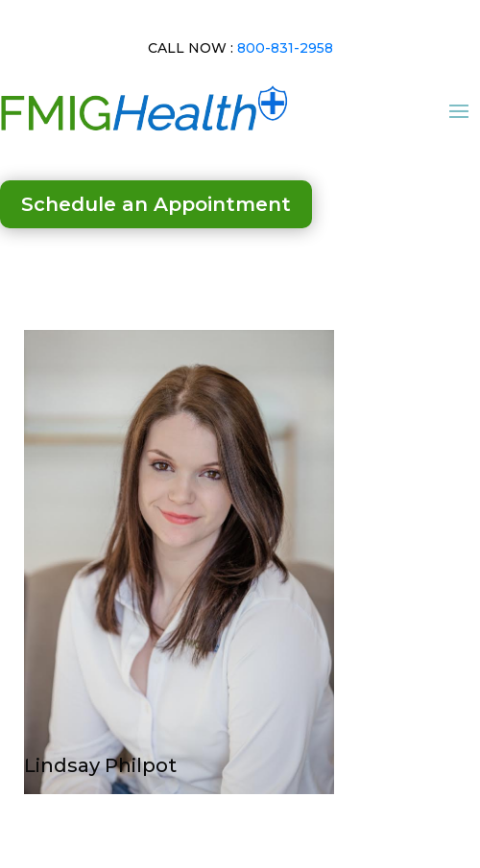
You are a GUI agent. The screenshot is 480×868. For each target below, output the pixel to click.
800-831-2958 (285, 48)
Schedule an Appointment (156, 204)
